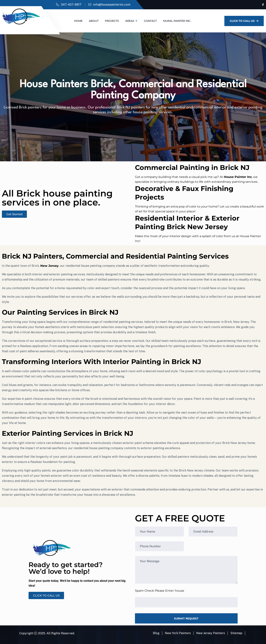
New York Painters (178, 633)
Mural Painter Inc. (177, 21)
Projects (112, 21)
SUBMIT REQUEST (186, 618)
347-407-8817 (71, 5)
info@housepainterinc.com (112, 5)
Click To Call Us (244, 21)
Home (78, 21)
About (94, 21)
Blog (156, 633)
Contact (150, 21)
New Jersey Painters (211, 633)
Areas (130, 21)
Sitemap (236, 633)
